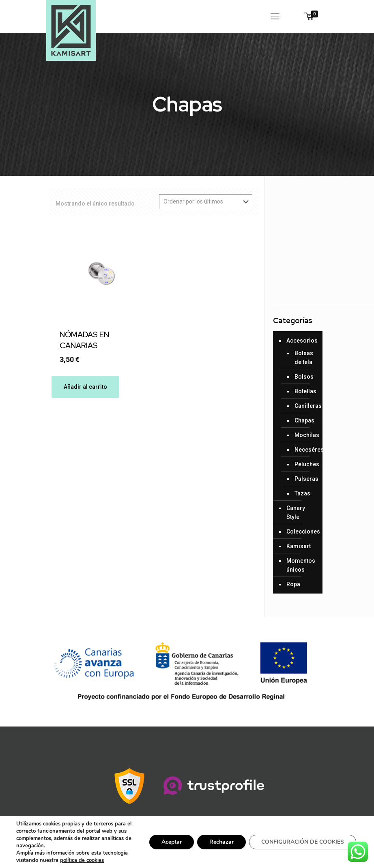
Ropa (293, 584)
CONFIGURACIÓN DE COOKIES (303, 842)
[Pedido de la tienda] (206, 202)
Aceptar (172, 842)
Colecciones (302, 532)
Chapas (304, 420)
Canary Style (296, 512)
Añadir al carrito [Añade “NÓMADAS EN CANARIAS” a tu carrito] (85, 387)
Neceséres (304, 450)
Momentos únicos (301, 565)
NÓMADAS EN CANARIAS (84, 340)
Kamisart (299, 546)
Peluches (304, 464)
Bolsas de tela (304, 358)
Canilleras (304, 406)
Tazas (302, 493)
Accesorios (302, 341)
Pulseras (304, 479)
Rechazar (221, 842)
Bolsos (304, 377)
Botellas (304, 391)
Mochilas (304, 435)
